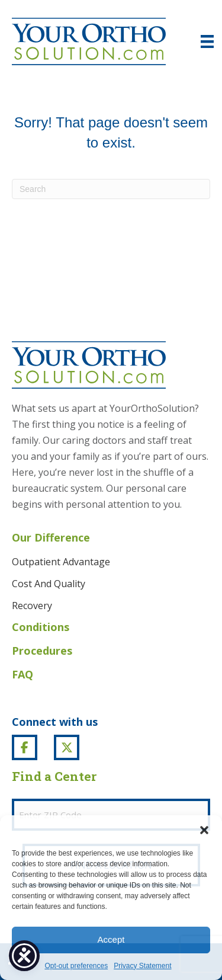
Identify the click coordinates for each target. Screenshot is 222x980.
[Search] (111, 189)
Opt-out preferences (76, 966)
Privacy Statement (142, 966)
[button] (204, 830)
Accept (111, 939)
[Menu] (207, 41)
